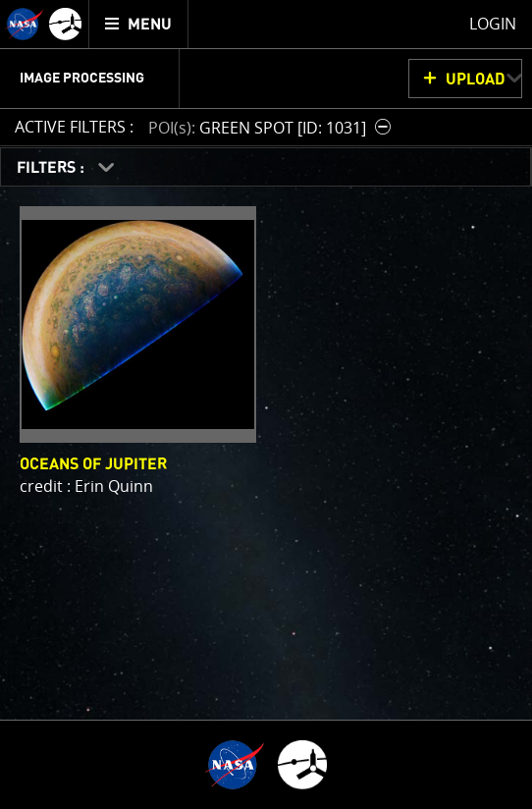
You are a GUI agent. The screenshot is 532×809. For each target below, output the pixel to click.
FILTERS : (53, 168)
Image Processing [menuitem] (82, 79)
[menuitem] (139, 24)
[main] (266, 404)
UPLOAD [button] (476, 80)
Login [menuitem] (493, 24)
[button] (272, 127)
